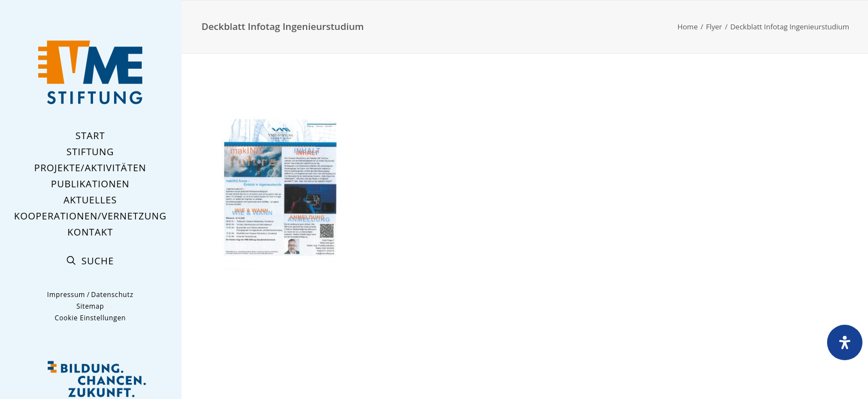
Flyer (714, 27)
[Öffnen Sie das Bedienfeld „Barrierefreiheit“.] (845, 342)
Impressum (66, 295)
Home (688, 27)
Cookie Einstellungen (90, 318)
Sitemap (90, 306)
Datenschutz (112, 295)
